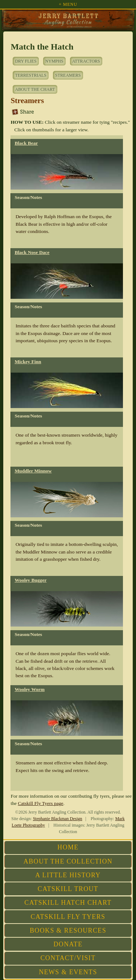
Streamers (68, 75)
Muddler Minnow (33, 471)
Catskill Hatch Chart (68, 903)
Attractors (86, 61)
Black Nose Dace (32, 252)
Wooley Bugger (30, 580)
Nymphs (54, 61)
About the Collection (68, 861)
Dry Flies (26, 61)
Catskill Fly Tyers (68, 917)
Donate (68, 944)
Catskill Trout (68, 889)
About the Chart (35, 89)
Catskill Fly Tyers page (40, 803)
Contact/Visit (68, 958)
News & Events (68, 972)
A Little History (68, 875)
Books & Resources (68, 930)
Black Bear (26, 143)
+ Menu (68, 4)
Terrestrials (31, 75)
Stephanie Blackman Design (58, 819)
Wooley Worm (30, 689)
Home (68, 847)
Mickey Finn (28, 362)
